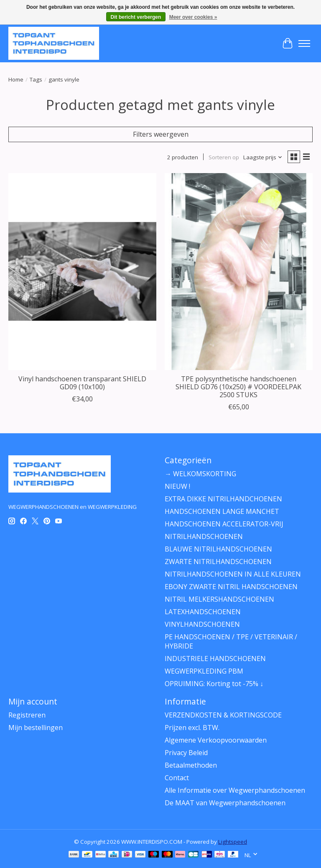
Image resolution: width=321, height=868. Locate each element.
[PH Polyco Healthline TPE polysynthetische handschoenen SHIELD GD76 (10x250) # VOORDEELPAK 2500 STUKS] (239, 272)
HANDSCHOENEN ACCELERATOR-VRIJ (224, 524)
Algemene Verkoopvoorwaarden (216, 740)
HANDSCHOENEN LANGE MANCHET (222, 511)
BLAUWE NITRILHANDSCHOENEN (218, 549)
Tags (36, 79)
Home (16, 79)
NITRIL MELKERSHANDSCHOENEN (219, 599)
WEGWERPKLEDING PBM (204, 671)
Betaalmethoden (191, 765)
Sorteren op (224, 157)
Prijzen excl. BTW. (192, 728)
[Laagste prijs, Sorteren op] (263, 157)
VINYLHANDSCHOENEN (202, 624)
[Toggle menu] (304, 43)
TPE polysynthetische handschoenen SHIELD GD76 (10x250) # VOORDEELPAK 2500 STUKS (238, 387)
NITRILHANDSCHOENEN (204, 536)
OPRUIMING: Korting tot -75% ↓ (214, 684)
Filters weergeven (161, 134)
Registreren (27, 715)
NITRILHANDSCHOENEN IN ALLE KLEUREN (233, 574)
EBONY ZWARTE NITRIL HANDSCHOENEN (231, 587)
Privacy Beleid (186, 753)
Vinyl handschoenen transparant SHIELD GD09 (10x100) (82, 383)
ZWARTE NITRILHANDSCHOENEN (218, 562)
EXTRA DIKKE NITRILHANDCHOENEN (223, 499)
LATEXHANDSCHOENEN (203, 612)
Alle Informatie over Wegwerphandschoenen (235, 790)
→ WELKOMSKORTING (200, 474)
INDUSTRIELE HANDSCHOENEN (215, 659)
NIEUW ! (177, 486)
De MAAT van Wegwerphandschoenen (225, 803)
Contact (177, 778)
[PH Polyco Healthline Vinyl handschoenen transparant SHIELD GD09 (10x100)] (82, 272)
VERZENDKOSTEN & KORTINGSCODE (223, 715)
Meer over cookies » (193, 17)
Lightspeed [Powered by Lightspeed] (233, 842)
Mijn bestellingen (36, 728)
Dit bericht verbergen (136, 17)
